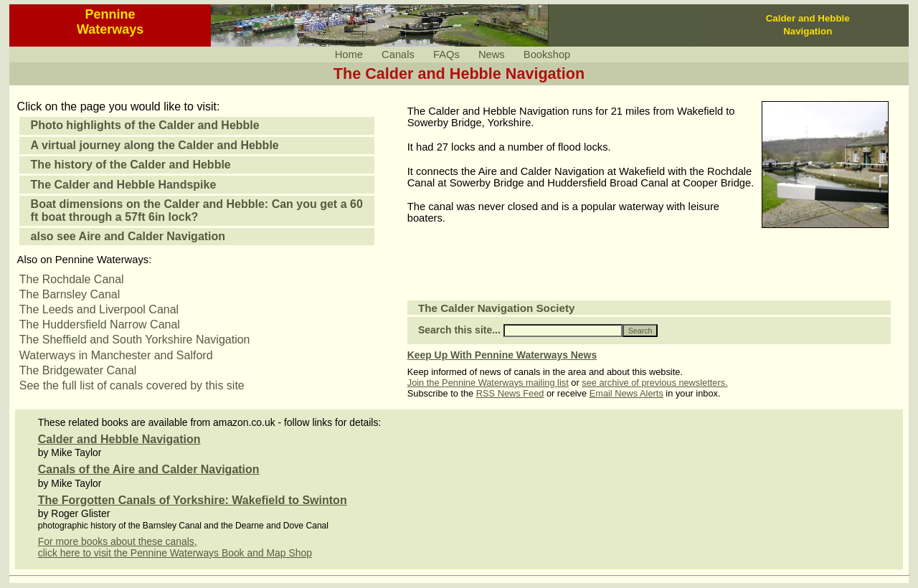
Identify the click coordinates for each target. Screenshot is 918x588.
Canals (398, 54)
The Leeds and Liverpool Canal (99, 309)
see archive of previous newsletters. (654, 383)
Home (349, 54)
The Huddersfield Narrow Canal (100, 324)
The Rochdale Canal (72, 279)
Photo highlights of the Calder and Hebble (145, 125)
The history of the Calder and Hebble (131, 165)
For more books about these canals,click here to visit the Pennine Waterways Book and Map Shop (175, 547)
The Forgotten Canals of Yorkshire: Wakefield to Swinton (193, 500)
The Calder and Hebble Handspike (124, 185)
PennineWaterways (110, 22)
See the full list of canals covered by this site (132, 385)
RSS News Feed (510, 393)
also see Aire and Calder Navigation (128, 236)
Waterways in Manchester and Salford (116, 355)
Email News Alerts (626, 393)
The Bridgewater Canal (78, 370)
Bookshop (547, 54)
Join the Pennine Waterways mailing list (488, 383)
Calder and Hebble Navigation (119, 439)
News (492, 54)
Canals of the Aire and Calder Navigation (149, 469)
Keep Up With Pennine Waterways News (502, 355)
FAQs (446, 54)
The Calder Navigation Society (497, 308)
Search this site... (459, 330)
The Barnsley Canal (70, 294)
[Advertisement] (575, 271)
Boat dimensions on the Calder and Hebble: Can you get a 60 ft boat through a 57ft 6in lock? (197, 210)
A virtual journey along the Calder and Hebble (155, 145)
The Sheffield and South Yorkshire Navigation (135, 340)
